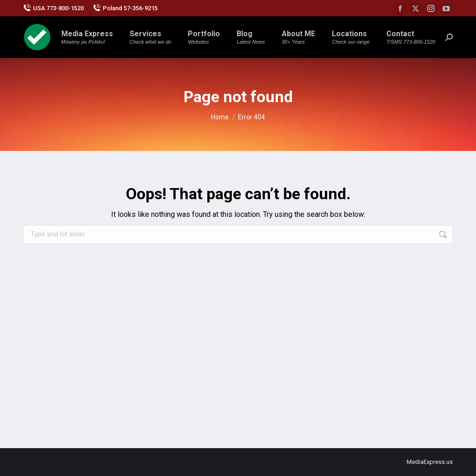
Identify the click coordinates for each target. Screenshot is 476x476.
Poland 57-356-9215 (125, 8)
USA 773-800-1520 (53, 8)
